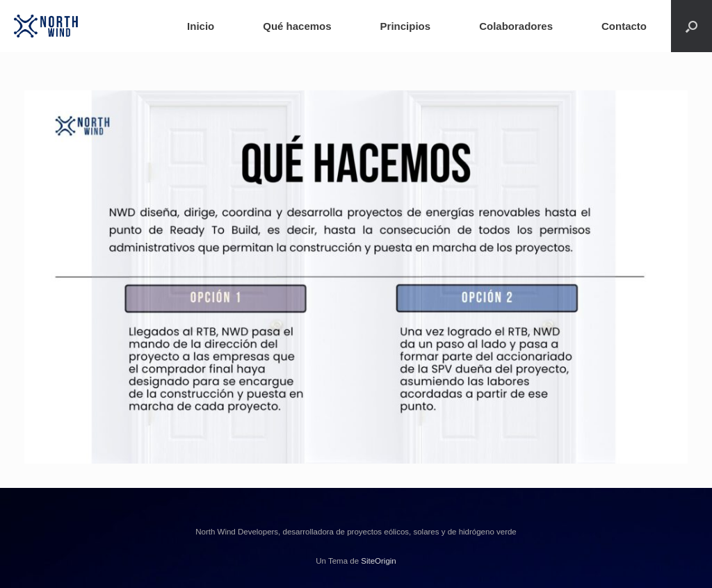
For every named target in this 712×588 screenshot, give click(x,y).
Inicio (201, 26)
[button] (691, 26)
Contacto (624, 26)
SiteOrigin (379, 561)
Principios (406, 26)
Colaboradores (516, 26)
